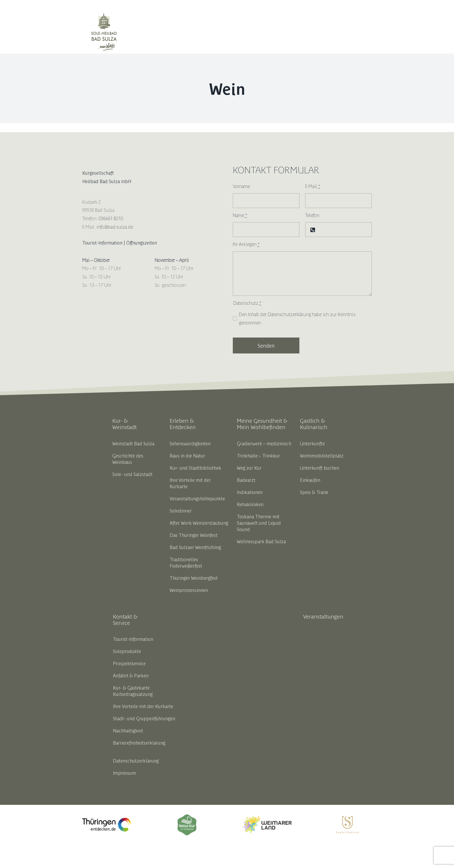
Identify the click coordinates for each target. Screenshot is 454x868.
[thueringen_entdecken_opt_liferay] (107, 820)
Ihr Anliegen (246, 244)
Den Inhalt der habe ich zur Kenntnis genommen (297, 318)
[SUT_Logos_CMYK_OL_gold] (347, 818)
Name (240, 215)
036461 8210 (111, 218)
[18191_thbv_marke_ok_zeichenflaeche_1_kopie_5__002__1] (187, 816)
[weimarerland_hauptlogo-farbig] (267, 818)
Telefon (312, 215)
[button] (365, 32)
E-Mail (313, 186)
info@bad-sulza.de (115, 227)
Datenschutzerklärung (289, 314)
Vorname (241, 186)
